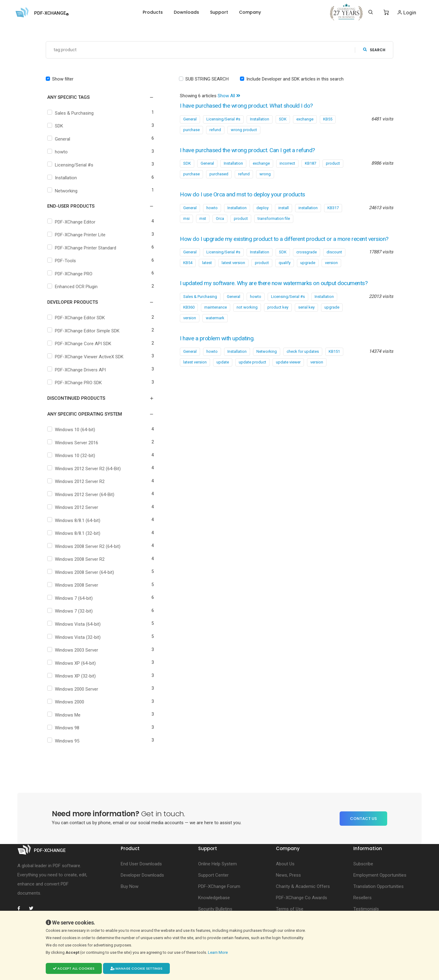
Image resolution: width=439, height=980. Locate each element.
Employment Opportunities (380, 875)
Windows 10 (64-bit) (72, 430)
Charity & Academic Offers (303, 887)
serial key (306, 315)
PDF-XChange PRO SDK (75, 383)
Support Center (213, 875)
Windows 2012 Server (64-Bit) (82, 495)
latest (207, 271)
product (333, 164)
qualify (285, 271)
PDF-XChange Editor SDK (77, 318)
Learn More (218, 952)
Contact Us (363, 819)
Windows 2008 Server (73, 585)
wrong (265, 174)
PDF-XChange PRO (71, 274)
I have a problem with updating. (219, 346)
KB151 (334, 360)
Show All (229, 96)
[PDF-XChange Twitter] (34, 909)
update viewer (288, 370)
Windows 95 (64, 741)
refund (215, 130)
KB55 (328, 119)
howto (58, 152)
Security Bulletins (215, 909)
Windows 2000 (66, 702)
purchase (191, 130)
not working (247, 315)
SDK (56, 126)
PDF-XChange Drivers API (77, 370)
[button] (97, 98)
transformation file (274, 218)
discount (334, 260)
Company (250, 12)
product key (278, 315)
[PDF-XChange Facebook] (22, 909)
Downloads (186, 12)
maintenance (216, 315)
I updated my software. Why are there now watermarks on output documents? (278, 291)
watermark (215, 326)
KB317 (333, 208)
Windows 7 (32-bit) (71, 611)
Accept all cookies (74, 968)
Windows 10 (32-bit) (72, 456)
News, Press (288, 875)
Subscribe (363, 864)
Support (219, 12)
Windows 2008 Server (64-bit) (81, 572)
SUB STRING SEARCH (207, 79)
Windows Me (65, 715)
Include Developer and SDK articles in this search (295, 79)
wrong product (244, 130)
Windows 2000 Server (73, 689)
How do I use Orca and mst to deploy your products (245, 195)
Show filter (63, 79)
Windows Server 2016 (73, 443)
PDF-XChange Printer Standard (82, 248)
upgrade (308, 271)
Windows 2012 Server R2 (77, 482)
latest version (233, 271)
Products (153, 12)
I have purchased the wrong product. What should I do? (249, 106)
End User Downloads (141, 864)
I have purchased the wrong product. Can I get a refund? (250, 150)
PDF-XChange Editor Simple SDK (84, 331)
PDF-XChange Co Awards (302, 898)
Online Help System (218, 864)
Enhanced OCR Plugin (73, 287)
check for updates (303, 360)
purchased (219, 174)
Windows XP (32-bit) (72, 676)
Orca (220, 218)
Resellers (362, 898)
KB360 (189, 315)
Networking (63, 191)
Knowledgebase (214, 898)
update (223, 370)
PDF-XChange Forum (219, 887)
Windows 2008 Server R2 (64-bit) (85, 546)
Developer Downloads (142, 875)
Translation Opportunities (378, 887)
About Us (285, 864)
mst (203, 218)
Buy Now (130, 887)
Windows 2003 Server (73, 650)
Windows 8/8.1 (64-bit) (75, 520)
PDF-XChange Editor (72, 222)
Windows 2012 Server (73, 508)
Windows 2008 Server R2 (77, 560)
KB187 (311, 164)
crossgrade (307, 260)
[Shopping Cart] (386, 13)
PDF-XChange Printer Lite (77, 235)
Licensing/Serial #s (71, 165)
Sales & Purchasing (71, 113)
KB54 (188, 271)
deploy (262, 208)
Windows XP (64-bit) (72, 663)
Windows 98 (64, 728)
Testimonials (366, 909)
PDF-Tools (62, 261)
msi (186, 218)
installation (308, 208)
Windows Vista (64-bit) (75, 624)
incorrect (287, 164)
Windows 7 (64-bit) (71, 598)
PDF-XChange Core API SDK (80, 344)
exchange (305, 119)
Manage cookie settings (136, 968)
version (331, 271)
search (374, 50)
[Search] (371, 12)
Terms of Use (290, 909)
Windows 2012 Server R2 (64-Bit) (85, 469)
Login (407, 12)
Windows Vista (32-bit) (75, 637)
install (284, 208)
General (59, 139)
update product (252, 370)
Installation (63, 178)
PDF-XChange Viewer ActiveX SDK (86, 357)
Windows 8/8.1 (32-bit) (75, 534)
